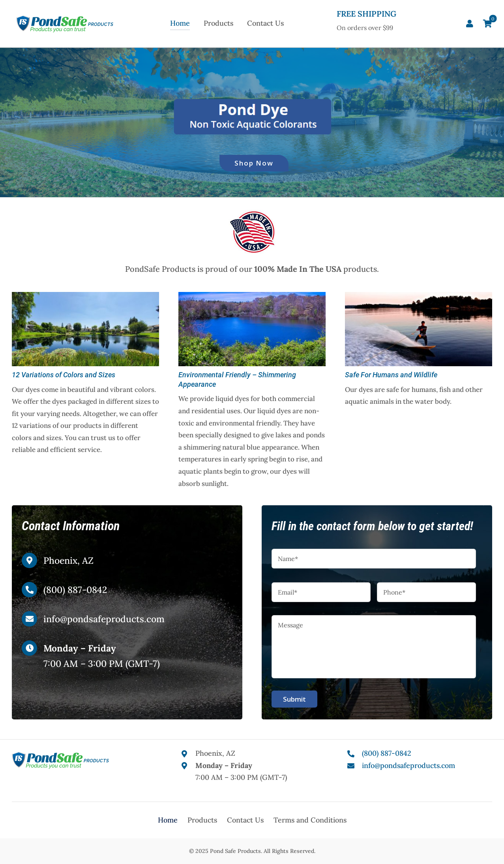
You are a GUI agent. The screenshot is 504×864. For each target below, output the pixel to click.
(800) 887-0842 (75, 590)
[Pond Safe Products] (65, 18)
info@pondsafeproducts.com (104, 619)
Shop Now (254, 163)
